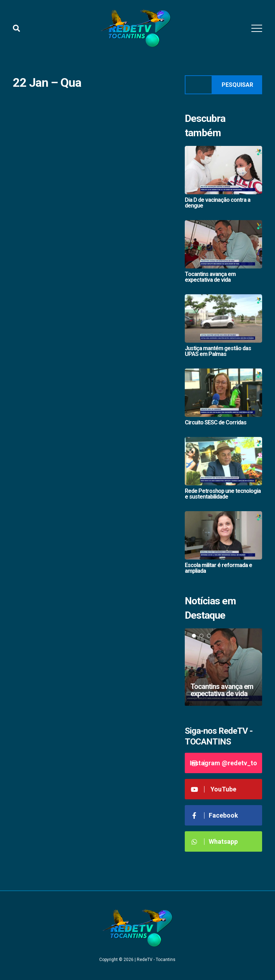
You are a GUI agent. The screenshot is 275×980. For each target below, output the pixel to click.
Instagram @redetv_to (223, 763)
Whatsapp (214, 841)
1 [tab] (194, 636)
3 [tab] (209, 636)
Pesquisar (237, 85)
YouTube (213, 789)
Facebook (214, 815)
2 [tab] (201, 636)
